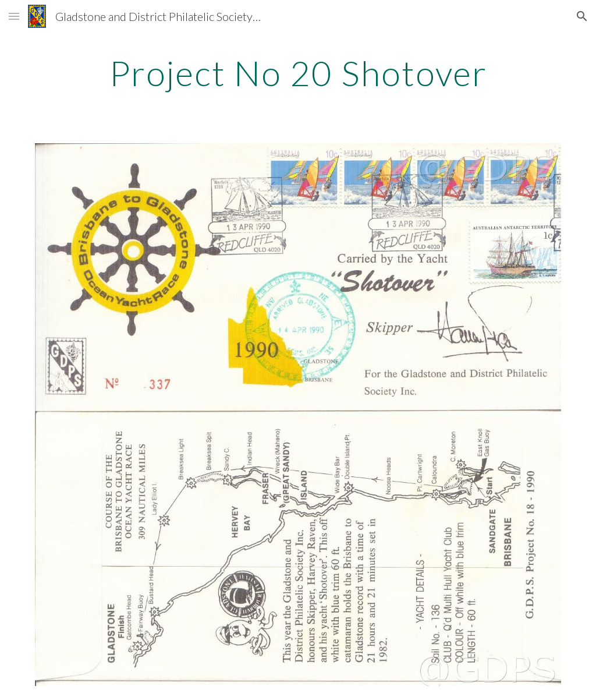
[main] (298, 73)
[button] (14, 16)
